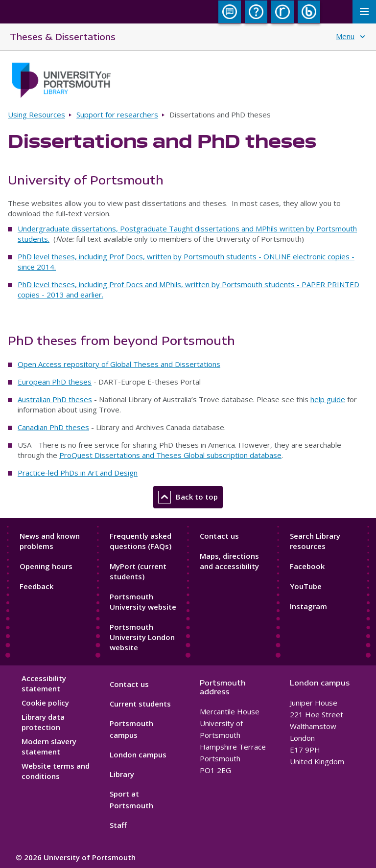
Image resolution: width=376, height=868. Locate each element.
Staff (118, 825)
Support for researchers (117, 114)
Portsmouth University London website (142, 637)
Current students (140, 704)
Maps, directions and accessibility (229, 561)
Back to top (188, 497)
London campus (138, 754)
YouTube (306, 586)
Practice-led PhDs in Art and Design (78, 473)
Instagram (308, 606)
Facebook (307, 566)
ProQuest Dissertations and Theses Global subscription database (170, 455)
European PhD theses (55, 382)
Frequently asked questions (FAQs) (141, 541)
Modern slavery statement (49, 746)
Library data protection (43, 722)
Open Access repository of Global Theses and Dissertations (119, 364)
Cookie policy (45, 703)
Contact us (219, 536)
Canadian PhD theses (53, 427)
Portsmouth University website (143, 602)
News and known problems (50, 541)
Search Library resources (315, 541)
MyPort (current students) (138, 571)
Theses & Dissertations (63, 36)
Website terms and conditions (56, 771)
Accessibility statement (44, 683)
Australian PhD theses (55, 399)
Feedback (36, 586)
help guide (328, 399)
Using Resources (36, 114)
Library (122, 774)
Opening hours (46, 566)
